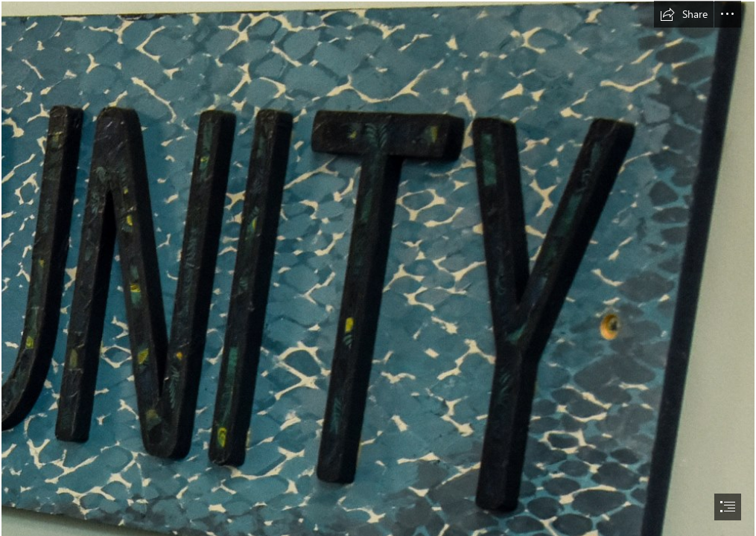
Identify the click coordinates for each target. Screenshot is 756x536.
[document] (378, 268)
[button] (684, 14)
